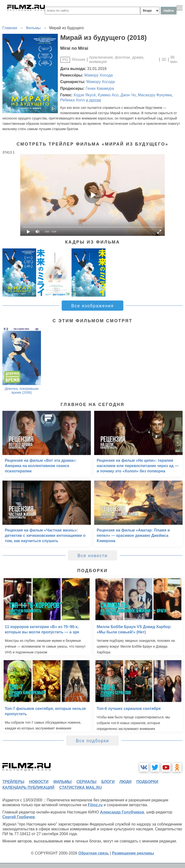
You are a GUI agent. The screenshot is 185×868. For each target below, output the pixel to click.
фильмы (62, 782)
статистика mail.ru (81, 787)
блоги (108, 782)
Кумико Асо (108, 95)
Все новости (93, 556)
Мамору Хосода (99, 75)
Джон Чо (128, 95)
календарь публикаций (28, 787)
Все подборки (92, 741)
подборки (147, 782)
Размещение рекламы (133, 853)
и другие (93, 100)
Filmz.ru (95, 805)
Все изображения (92, 306)
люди (126, 782)
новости (39, 782)
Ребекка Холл (73, 100)
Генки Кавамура (100, 88)
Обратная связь (94, 853)
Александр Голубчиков (122, 812)
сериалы (86, 782)
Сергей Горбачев (19, 817)
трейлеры (13, 782)
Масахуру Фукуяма (155, 95)
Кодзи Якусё (85, 95)
